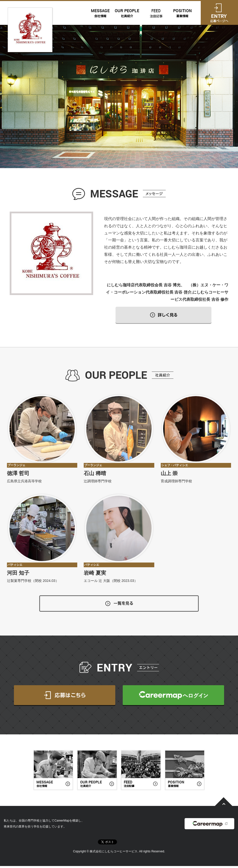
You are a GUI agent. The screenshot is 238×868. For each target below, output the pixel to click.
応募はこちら (65, 697)
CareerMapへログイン (173, 697)
